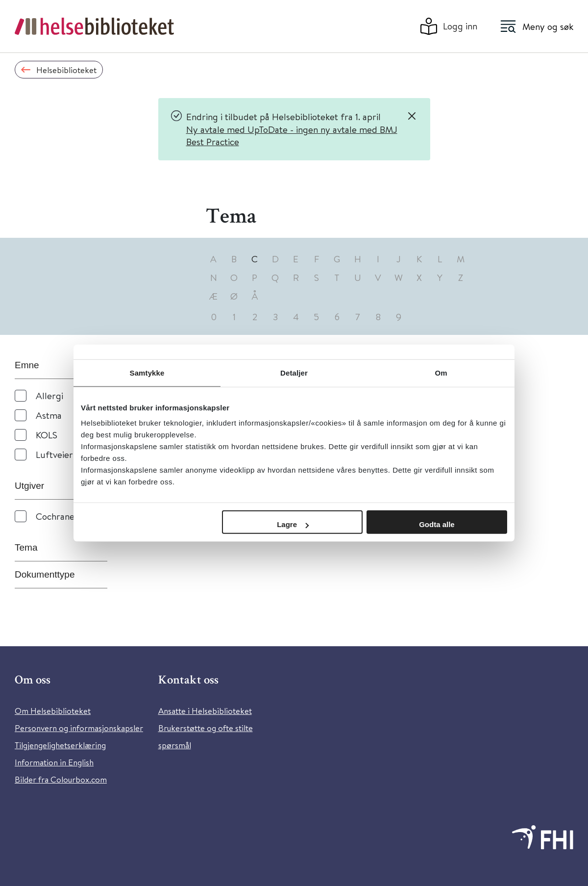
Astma (49, 415)
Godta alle (437, 524)
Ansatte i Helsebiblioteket (205, 711)
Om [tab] (441, 372)
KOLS (47, 435)
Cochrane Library (71, 516)
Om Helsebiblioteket (53, 711)
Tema (26, 547)
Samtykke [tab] (147, 372)
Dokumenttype (45, 574)
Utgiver (29, 486)
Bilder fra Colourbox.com (61, 779)
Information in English (54, 762)
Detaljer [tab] (294, 372)
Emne (27, 365)
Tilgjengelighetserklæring (60, 745)
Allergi (49, 395)
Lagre (293, 524)
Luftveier (54, 454)
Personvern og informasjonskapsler (79, 728)
